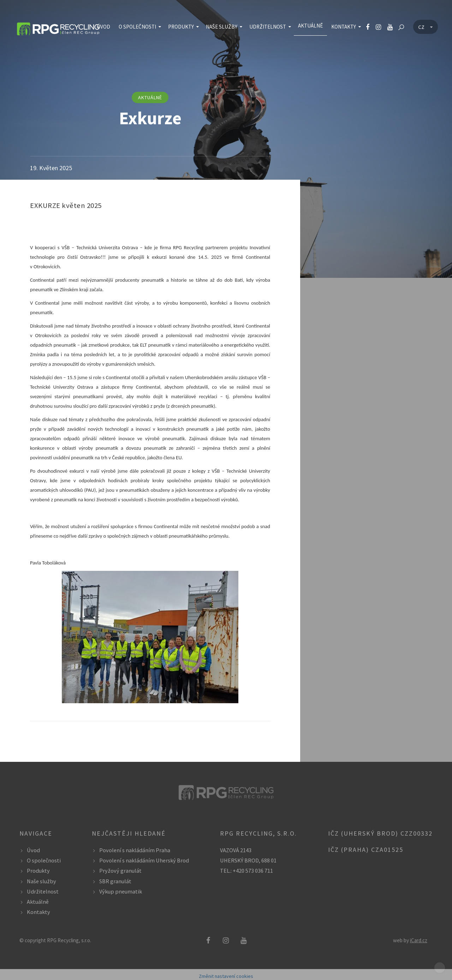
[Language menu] (426, 27)
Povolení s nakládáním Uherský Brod (144, 860)
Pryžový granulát (120, 871)
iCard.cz (419, 940)
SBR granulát (115, 881)
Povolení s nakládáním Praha (135, 850)
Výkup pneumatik (121, 891)
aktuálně (150, 97)
